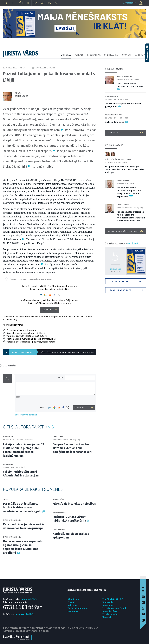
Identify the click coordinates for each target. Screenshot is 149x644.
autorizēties (129, 3)
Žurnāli (71, 602)
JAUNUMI (127, 55)
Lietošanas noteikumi (114, 608)
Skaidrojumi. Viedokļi (45, 68)
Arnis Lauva (21, 96)
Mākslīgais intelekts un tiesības (74, 504)
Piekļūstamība (110, 614)
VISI (51, 427)
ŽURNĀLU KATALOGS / (123, 244)
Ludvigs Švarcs (112, 96)
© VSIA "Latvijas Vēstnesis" (83, 628)
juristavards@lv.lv (25, 614)
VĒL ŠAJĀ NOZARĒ (114, 145)
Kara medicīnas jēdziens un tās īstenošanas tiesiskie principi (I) (25, 526)
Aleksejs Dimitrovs (113, 115)
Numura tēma (58, 499)
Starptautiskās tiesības (125, 231)
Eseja (5, 499)
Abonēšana (74, 599)
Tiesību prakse (59, 529)
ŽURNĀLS (66, 55)
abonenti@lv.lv (30, 599)
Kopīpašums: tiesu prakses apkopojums (71, 535)
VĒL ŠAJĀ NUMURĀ (114, 69)
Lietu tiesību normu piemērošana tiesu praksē (130, 85)
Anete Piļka (126, 159)
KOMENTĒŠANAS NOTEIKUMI (26, 415)
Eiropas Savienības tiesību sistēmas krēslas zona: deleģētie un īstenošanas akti (73, 448)
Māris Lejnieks (123, 180)
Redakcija (108, 602)
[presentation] (80, 400)
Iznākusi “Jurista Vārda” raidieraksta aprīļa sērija (69, 519)
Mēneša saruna (59, 512)
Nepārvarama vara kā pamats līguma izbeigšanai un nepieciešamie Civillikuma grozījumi (23, 547)
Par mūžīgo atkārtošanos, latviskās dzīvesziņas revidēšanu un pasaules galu (22, 507)
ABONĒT (47, 310)
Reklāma (72, 605)
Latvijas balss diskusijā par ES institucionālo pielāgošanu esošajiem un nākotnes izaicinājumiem (24, 450)
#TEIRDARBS (111, 55)
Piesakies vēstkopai (125, 290)
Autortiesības (110, 611)
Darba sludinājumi (78, 608)
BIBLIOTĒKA (94, 55)
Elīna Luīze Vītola (113, 159)
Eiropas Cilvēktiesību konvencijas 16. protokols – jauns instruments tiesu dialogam (125, 169)
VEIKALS (79, 55)
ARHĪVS (139, 55)
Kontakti (107, 617)
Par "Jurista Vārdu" (113, 599)
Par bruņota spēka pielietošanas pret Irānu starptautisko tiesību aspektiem (129, 192)
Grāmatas (73, 611)
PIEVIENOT (80, 408)
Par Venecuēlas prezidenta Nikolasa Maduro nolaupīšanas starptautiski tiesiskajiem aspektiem (131, 216)
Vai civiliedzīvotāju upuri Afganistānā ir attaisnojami (22, 473)
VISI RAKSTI (125, 133)
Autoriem (108, 605)
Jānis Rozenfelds (124, 76)
